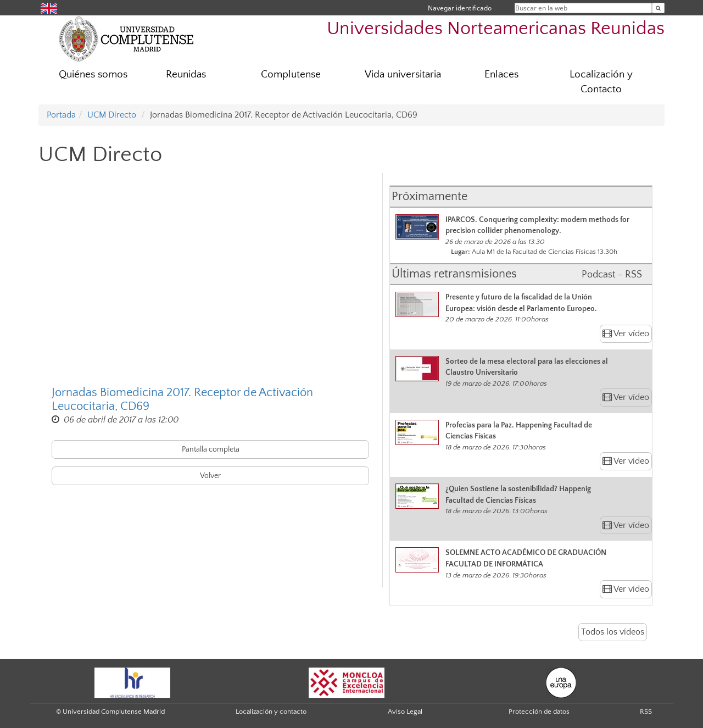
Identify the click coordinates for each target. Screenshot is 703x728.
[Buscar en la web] (658, 8)
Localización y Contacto (601, 82)
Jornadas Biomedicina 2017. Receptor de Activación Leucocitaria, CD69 (182, 399)
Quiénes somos (93, 74)
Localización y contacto (271, 712)
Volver (210, 476)
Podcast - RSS (612, 275)
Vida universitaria (403, 74)
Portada (61, 115)
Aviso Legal (405, 712)
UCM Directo (112, 115)
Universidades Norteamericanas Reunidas (496, 29)
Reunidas (186, 74)
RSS (646, 712)
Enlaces (501, 74)
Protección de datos (539, 712)
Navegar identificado (460, 8)
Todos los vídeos (613, 632)
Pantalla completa (211, 449)
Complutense (291, 74)
